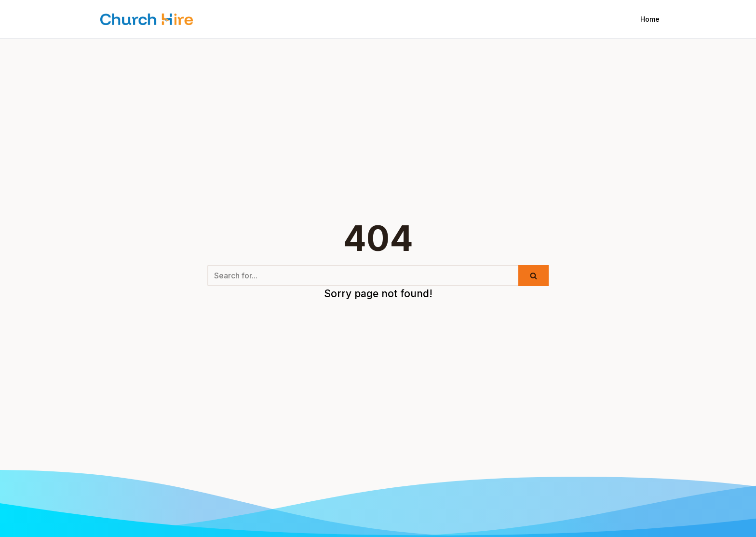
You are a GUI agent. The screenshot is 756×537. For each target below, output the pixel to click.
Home (650, 19)
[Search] (363, 275)
